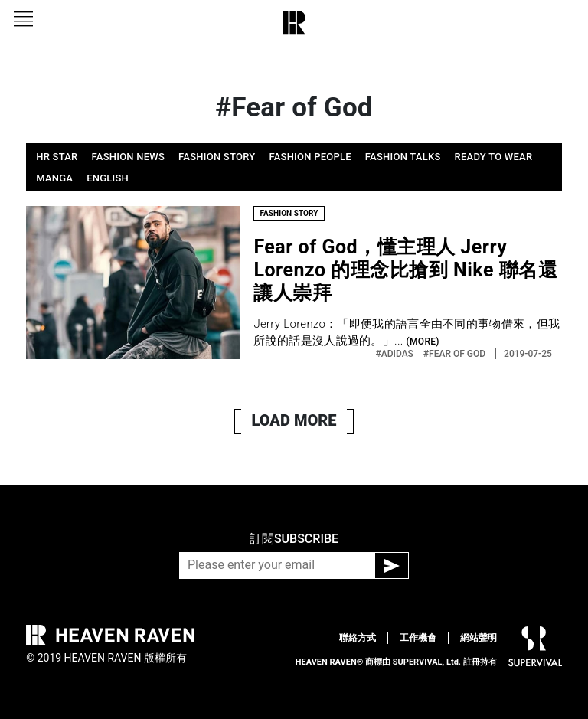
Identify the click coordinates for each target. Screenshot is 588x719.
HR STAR (57, 157)
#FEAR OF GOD (456, 354)
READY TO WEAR (494, 157)
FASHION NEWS (129, 157)
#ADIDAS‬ (396, 354)
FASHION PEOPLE (310, 157)
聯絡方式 (358, 638)
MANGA (54, 178)
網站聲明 (479, 638)
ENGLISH (108, 178)
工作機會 (418, 638)
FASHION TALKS (403, 157)
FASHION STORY (217, 157)
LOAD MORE (294, 420)
